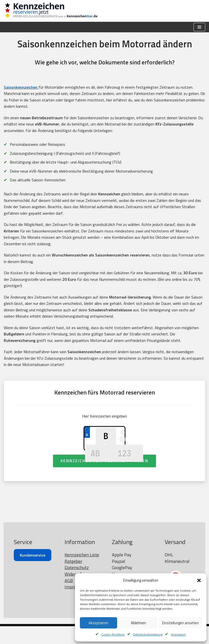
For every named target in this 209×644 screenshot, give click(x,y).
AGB (69, 598)
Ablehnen (138, 623)
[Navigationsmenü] (199, 27)
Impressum (178, 634)
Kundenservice (33, 573)
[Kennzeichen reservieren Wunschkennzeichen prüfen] (48, 11)
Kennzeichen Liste (82, 572)
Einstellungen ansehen (180, 623)
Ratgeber (73, 579)
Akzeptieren (98, 623)
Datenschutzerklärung (148, 634)
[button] (199, 580)
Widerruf (73, 592)
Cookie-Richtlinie (113, 634)
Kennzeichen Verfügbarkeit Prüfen (104, 478)
